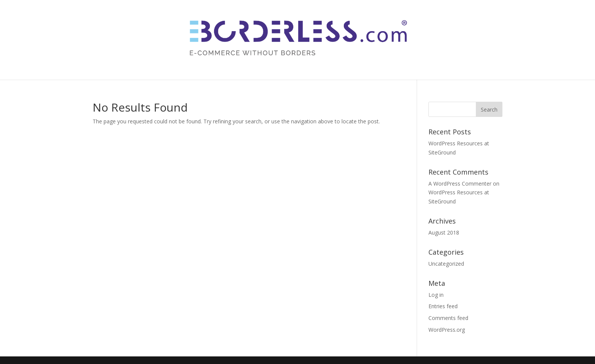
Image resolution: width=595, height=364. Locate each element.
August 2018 (444, 232)
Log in (436, 295)
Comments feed (448, 318)
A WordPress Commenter (460, 184)
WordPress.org (447, 330)
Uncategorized (446, 264)
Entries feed (443, 306)
